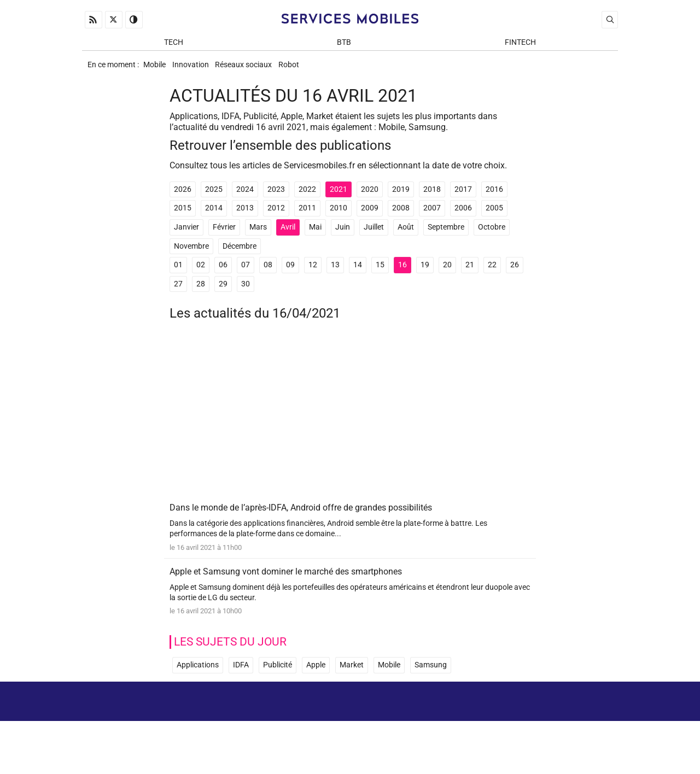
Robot (306, 69)
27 (178, 291)
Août (406, 235)
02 (201, 272)
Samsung (431, 675)
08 (268, 272)
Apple (316, 675)
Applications (198, 675)
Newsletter (481, 735)
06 (223, 272)
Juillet (374, 235)
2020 (370, 197)
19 (425, 272)
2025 (214, 197)
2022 (307, 197)
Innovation (197, 69)
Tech (174, 45)
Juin (343, 235)
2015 (183, 216)
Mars (258, 235)
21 (470, 272)
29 (223, 291)
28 (201, 291)
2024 (245, 197)
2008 (401, 216)
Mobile (156, 69)
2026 (183, 197)
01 (178, 272)
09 (290, 272)
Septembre (446, 235)
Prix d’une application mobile (562, 735)
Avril (288, 235)
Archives (598, 719)
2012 (276, 216)
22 (492, 272)
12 (313, 272)
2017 (463, 197)
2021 (339, 197)
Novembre (191, 253)
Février (224, 235)
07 (246, 272)
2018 (432, 197)
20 (447, 272)
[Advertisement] (350, 423)
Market (352, 675)
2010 (339, 216)
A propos (463, 719)
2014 (214, 216)
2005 (494, 216)
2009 (370, 216)
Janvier (186, 235)
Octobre (492, 235)
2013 (245, 216)
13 (335, 272)
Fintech (520, 45)
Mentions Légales (531, 719)
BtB (344, 45)
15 (380, 272)
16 (402, 272)
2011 (307, 216)
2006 (463, 216)
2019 (401, 197)
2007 (432, 216)
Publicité (278, 675)
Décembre (240, 253)
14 (358, 272)
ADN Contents (572, 751)
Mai (315, 235)
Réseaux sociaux (255, 69)
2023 (276, 197)
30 (246, 291)
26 (515, 272)
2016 (494, 197)
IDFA (241, 675)
